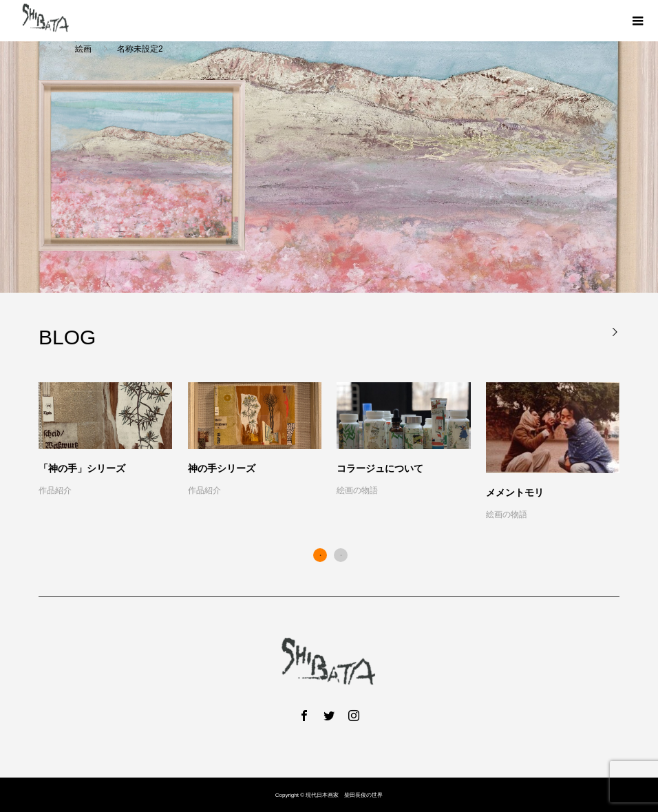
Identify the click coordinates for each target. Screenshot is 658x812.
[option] (337, 452)
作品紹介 (55, 490)
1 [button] (320, 555)
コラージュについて (380, 468)
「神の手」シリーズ (82, 468)
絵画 (83, 49)
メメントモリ (515, 492)
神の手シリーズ (222, 468)
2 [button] (341, 555)
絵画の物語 (357, 490)
